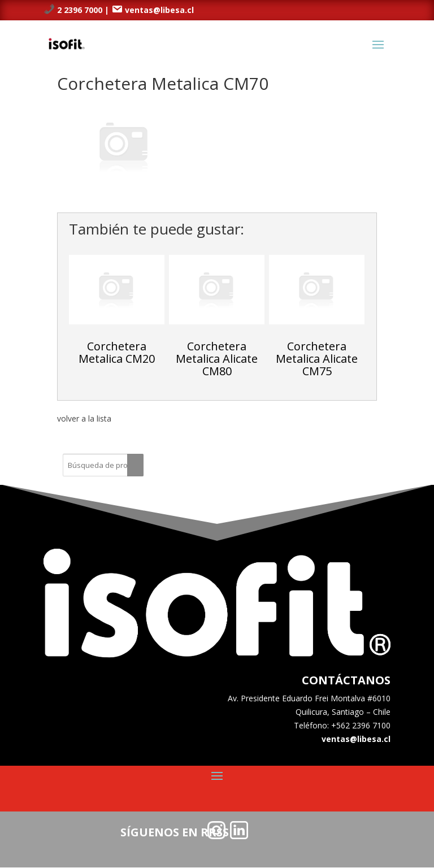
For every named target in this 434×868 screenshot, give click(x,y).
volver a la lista (84, 418)
